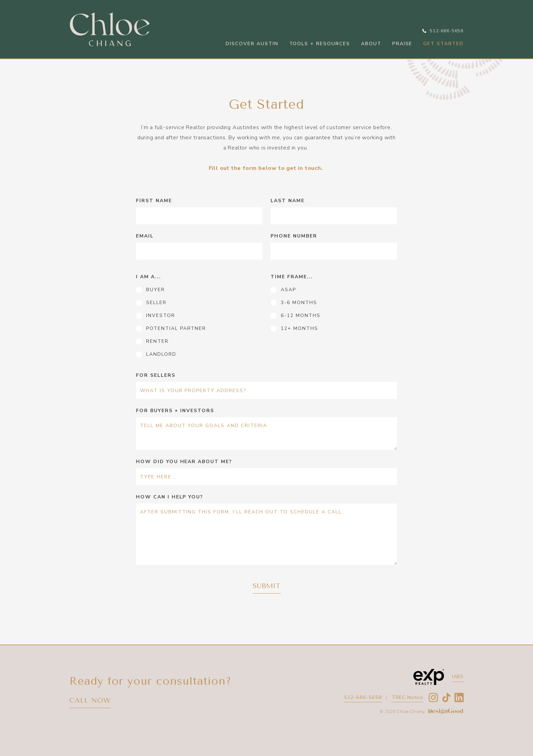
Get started (443, 44)
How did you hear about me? (184, 462)
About (371, 44)
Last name (288, 201)
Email (145, 236)
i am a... (149, 277)
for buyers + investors (175, 411)
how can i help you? (170, 497)
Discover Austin (252, 44)
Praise (402, 44)
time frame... (292, 277)
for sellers (156, 375)
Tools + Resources (320, 44)
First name (154, 201)
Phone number (294, 236)
